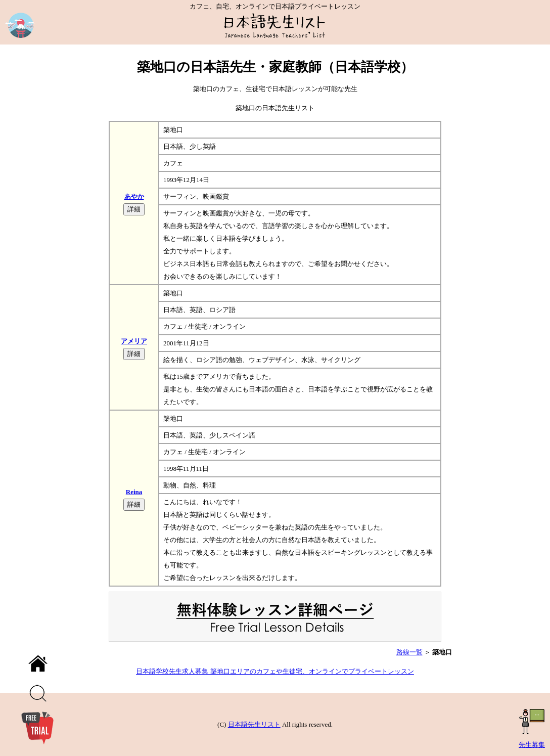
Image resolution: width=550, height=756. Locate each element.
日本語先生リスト (254, 724)
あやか (134, 196)
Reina (134, 492)
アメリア (134, 341)
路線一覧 (409, 652)
